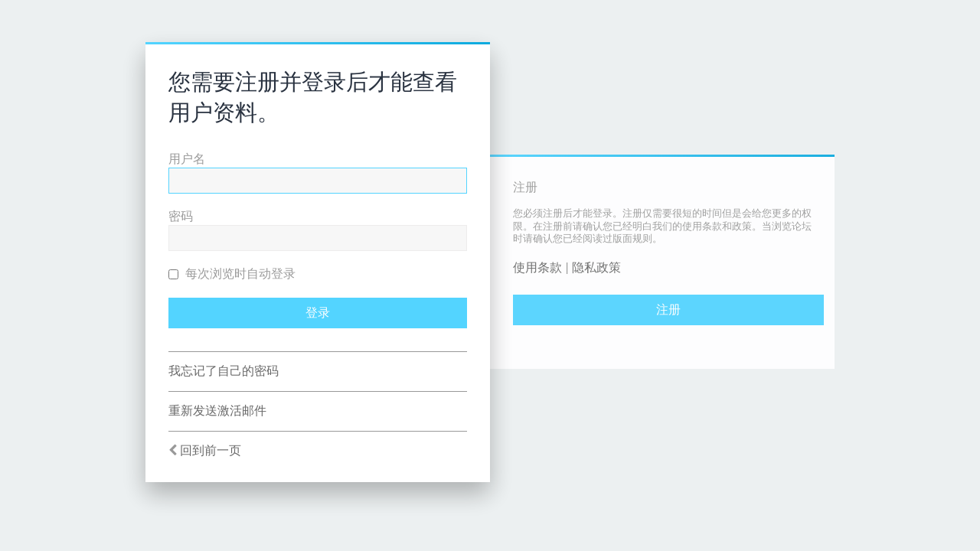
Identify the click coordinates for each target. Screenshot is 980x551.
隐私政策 (596, 267)
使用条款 (537, 267)
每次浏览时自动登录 (232, 274)
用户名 (187, 159)
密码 (181, 216)
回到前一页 (211, 450)
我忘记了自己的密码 (224, 371)
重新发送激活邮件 (217, 411)
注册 (668, 310)
